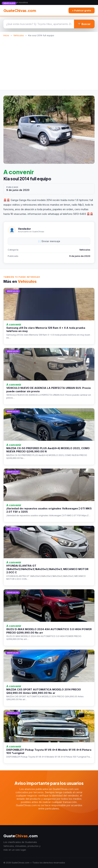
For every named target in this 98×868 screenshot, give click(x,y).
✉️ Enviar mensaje (49, 241)
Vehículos (19, 35)
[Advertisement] (49, 62)
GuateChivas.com (20, 10)
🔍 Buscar (84, 24)
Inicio (6, 35)
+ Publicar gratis (82, 10)
